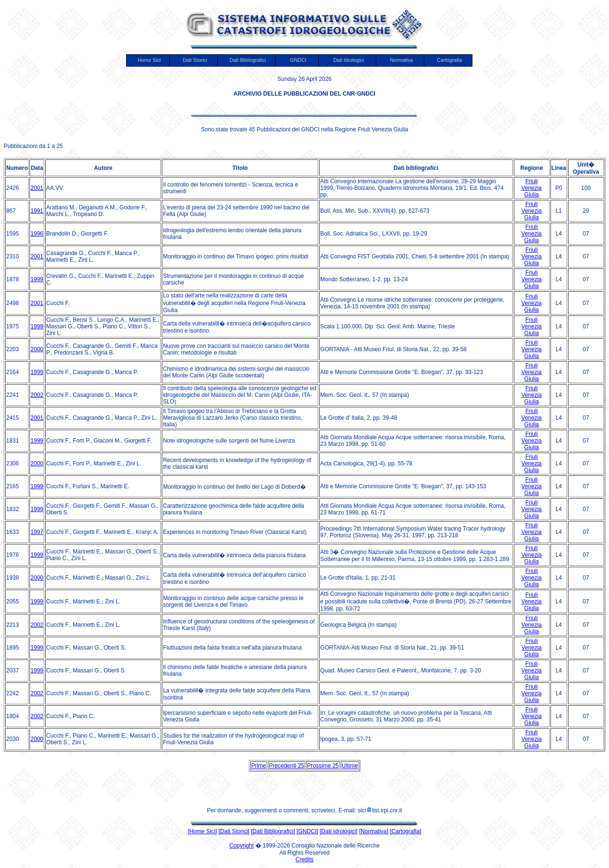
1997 (37, 532)
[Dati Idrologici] (339, 831)
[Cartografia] (405, 831)
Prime (259, 766)
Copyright (241, 846)
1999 (37, 279)
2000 (37, 349)
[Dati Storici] (234, 831)
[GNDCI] (307, 831)
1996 (37, 234)
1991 (37, 211)
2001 (37, 188)
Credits (304, 859)
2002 (37, 395)
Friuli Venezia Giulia (532, 188)
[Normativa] (374, 831)
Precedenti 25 (286, 766)
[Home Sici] (202, 831)
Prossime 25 (323, 766)
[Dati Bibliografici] (273, 831)
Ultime (350, 766)
